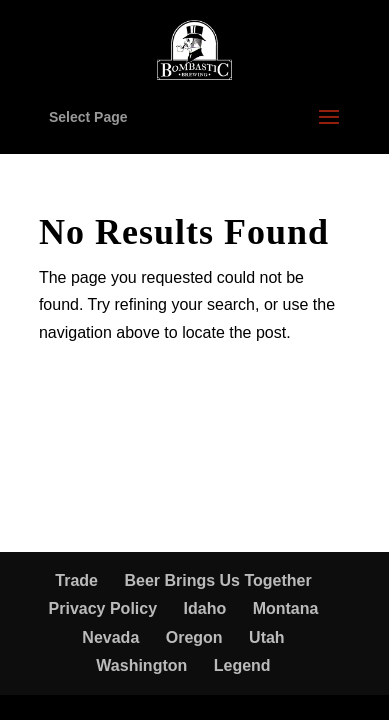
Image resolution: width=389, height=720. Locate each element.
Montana (286, 608)
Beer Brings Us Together (217, 580)
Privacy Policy (103, 608)
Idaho (205, 608)
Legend (242, 665)
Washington (141, 665)
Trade (76, 580)
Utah (267, 637)
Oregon (194, 637)
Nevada (110, 637)
